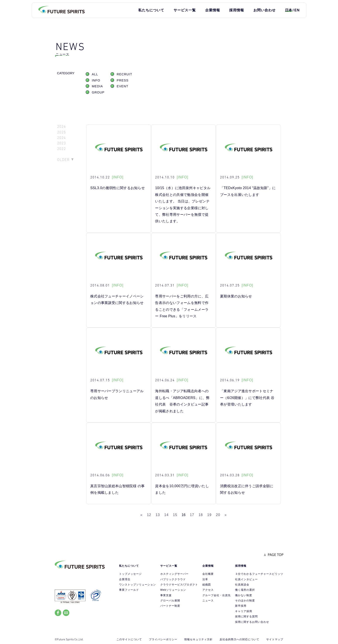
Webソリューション (173, 590)
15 (175, 515)
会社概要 (208, 574)
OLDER (63, 160)
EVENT (122, 86)
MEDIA (97, 86)
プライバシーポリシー (163, 639)
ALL (95, 74)
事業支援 (166, 595)
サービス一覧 (185, 10)
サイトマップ (275, 639)
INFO (96, 80)
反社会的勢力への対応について (239, 639)
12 (149, 515)
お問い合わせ (265, 10)
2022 (61, 149)
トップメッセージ (130, 574)
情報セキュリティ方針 (198, 639)
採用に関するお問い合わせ (252, 622)
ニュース (208, 601)
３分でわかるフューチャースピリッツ (259, 574)
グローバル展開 (170, 601)
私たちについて (151, 10)
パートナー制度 (170, 606)
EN (297, 10)
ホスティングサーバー (174, 574)
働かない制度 (244, 595)
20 (218, 515)
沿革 (205, 579)
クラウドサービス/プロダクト (179, 585)
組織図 (207, 585)
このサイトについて (129, 639)
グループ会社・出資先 (217, 595)
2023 (61, 143)
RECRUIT (124, 74)
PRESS (123, 80)
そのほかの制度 (245, 601)
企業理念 (125, 579)
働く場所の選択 (245, 590)
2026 (61, 127)
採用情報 (237, 10)
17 (192, 515)
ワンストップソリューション (137, 585)
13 (158, 515)
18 (201, 515)
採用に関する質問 (246, 616)
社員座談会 (242, 585)
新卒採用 (241, 606)
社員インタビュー (246, 579)
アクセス (208, 590)
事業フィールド (129, 590)
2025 (61, 132)
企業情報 (213, 10)
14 (166, 515)
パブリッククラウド (173, 579)
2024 (61, 138)
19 (209, 515)
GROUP (98, 92)
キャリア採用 (244, 611)
